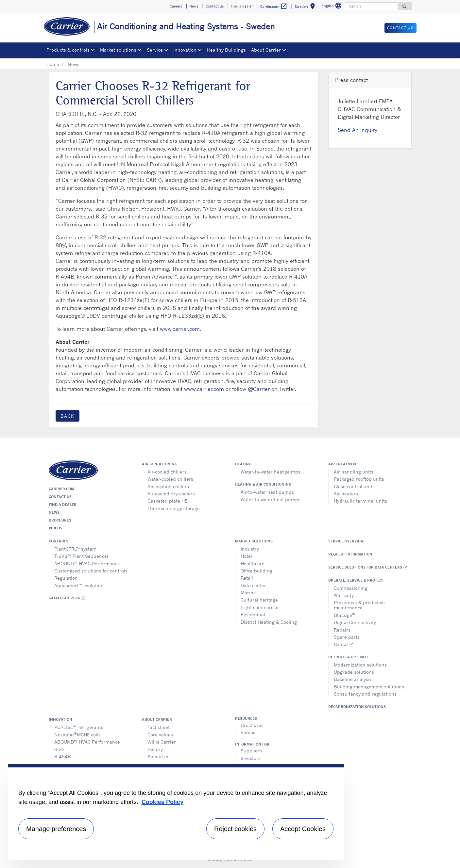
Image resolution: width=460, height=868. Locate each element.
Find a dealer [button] (242, 6)
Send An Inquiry (358, 130)
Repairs (342, 630)
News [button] (194, 6)
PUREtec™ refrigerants (79, 727)
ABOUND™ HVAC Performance (87, 563)
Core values (160, 735)
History (155, 749)
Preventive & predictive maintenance (359, 605)
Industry (250, 549)
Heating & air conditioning (263, 484)
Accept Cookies (303, 829)
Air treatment (343, 464)
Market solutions (254, 541)
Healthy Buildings (226, 50)
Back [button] (68, 416)
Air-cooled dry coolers (171, 494)
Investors (251, 758)
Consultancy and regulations (365, 694)
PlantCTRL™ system (75, 549)
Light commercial (260, 607)
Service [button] (155, 50)
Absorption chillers (168, 486)
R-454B (63, 756)
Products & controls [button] (68, 50)
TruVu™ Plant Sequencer (82, 556)
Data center (253, 585)
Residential (253, 614)
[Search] (371, 6)
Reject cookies (235, 829)
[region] (176, 812)
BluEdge (344, 615)
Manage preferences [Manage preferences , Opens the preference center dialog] (56, 829)
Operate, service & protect (356, 580)
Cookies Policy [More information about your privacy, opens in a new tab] (162, 802)
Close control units (354, 486)
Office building (256, 571)
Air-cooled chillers (167, 472)
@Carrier (259, 389)
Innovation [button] (185, 50)
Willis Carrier (162, 742)
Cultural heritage (259, 600)
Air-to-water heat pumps (267, 492)
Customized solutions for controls (91, 571)
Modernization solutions (360, 665)
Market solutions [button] (118, 50)
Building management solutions (369, 687)
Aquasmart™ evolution (79, 585)
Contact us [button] (215, 6)
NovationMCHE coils (77, 734)
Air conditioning (160, 464)
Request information (350, 554)
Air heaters (346, 494)
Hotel (246, 556)
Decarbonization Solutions (357, 707)
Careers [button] (176, 6)
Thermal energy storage (174, 508)
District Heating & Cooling (269, 622)
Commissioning (351, 588)
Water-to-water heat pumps (271, 472)
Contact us (60, 497)
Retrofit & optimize (349, 657)
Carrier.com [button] (274, 6)
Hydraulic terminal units (360, 501)
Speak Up (158, 756)
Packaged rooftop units (359, 479)
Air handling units (354, 472)
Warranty (344, 595)
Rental (344, 644)
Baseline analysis (353, 679)
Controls (59, 541)
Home (53, 64)
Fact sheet (159, 727)
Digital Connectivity (355, 622)
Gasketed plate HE (167, 501)
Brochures (60, 520)
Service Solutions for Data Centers (368, 567)
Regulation (66, 578)
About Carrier (157, 719)
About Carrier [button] (266, 50)
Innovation (60, 719)
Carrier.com (61, 489)
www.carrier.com (180, 329)
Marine (248, 593)
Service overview (346, 541)
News (54, 512)
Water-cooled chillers (170, 479)
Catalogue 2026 (67, 598)
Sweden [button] (306, 7)
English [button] (332, 7)
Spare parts (347, 637)
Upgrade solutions (354, 672)
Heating (243, 464)
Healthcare (253, 563)
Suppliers (251, 751)
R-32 (60, 749)
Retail (247, 578)
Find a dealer (63, 505)
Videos (55, 528)
